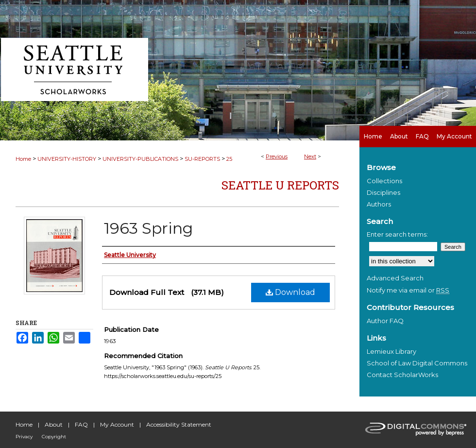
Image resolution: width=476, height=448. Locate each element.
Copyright (54, 437)
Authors (379, 204)
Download (290, 292)
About (54, 424)
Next (310, 156)
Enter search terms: (397, 234)
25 (229, 159)
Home (23, 159)
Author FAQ (385, 321)
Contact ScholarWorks (402, 375)
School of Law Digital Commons (417, 363)
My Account (117, 424)
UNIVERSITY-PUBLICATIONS (140, 159)
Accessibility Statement (179, 424)
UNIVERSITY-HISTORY (67, 159)
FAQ (81, 424)
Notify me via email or (408, 290)
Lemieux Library (391, 351)
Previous (277, 156)
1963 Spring (148, 228)
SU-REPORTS (202, 159)
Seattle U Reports (280, 185)
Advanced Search (395, 278)
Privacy (24, 437)
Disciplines (383, 192)
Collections (384, 181)
